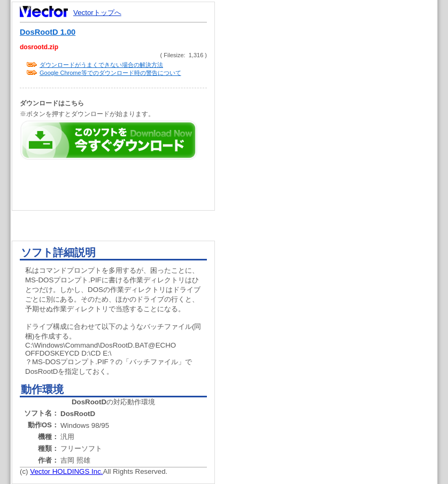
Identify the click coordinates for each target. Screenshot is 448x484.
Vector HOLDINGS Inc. (66, 471)
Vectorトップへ (97, 13)
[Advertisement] (335, 203)
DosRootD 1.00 (48, 32)
